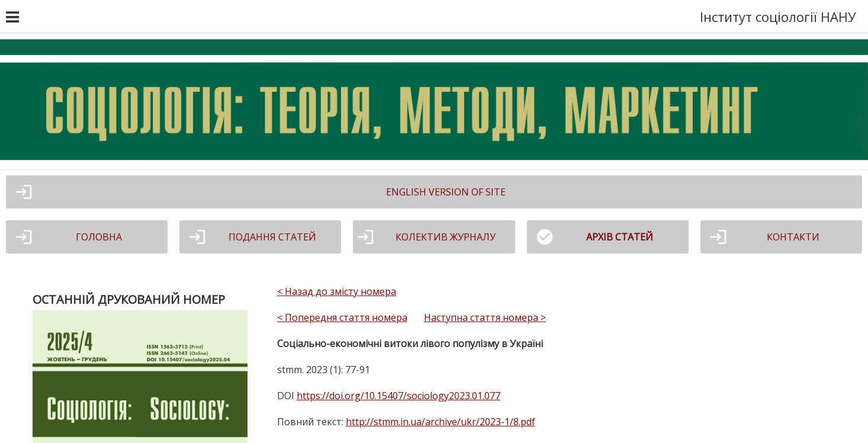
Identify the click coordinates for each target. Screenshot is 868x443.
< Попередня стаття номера (342, 317)
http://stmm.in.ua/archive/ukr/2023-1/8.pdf (441, 422)
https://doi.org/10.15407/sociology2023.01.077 (398, 396)
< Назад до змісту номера (337, 291)
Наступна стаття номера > (485, 317)
